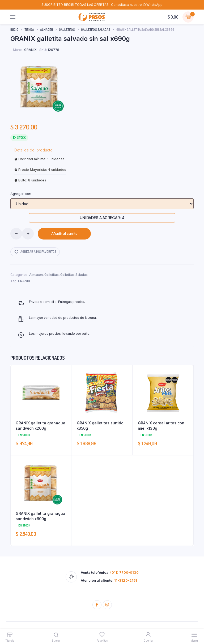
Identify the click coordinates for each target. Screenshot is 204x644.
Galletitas (67, 30)
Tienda (29, 30)
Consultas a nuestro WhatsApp (137, 5)
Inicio (14, 30)
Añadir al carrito (64, 233)
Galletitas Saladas (96, 30)
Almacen (46, 30)
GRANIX (24, 281)
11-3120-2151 (126, 580)
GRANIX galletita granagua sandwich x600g (41, 516)
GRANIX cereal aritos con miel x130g (161, 426)
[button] (35, 252)
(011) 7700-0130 (124, 572)
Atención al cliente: (109, 580)
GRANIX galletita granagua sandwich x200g (41, 426)
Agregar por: (21, 194)
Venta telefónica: (110, 573)
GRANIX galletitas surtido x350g (100, 426)
